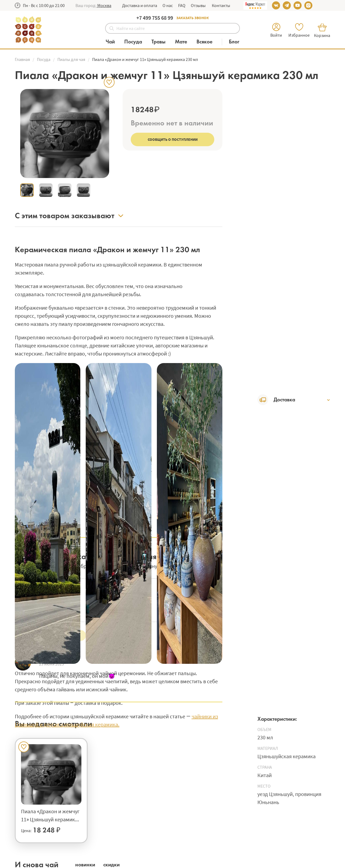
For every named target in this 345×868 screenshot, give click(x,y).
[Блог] (234, 42)
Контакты (221, 5)
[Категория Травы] (161, 42)
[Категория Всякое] (207, 42)
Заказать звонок (193, 18)
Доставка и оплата (140, 5)
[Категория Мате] (184, 42)
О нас (168, 5)
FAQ (182, 5)
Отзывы (198, 5)
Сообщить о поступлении (173, 139)
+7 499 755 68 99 (155, 18)
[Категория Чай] (113, 42)
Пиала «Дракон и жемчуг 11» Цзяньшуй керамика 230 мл (50, 816)
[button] (104, 5)
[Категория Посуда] (136, 42)
